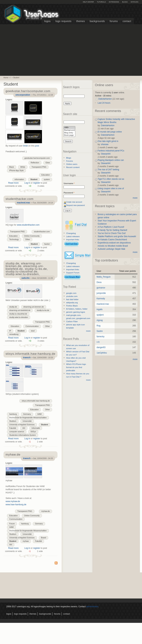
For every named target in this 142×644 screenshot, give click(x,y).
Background (69, 130)
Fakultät (13, 428)
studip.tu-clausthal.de (18, 314)
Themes (81, 21)
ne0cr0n (26, 278)
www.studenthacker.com (28, 225)
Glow (48, 163)
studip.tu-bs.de (43, 310)
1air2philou (102, 353)
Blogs (125, 2)
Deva (99, 282)
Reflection (35, 163)
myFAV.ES (134, 2)
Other (28, 239)
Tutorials (101, 2)
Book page (69, 135)
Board (44, 538)
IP (10, 331)
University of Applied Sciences (22, 425)
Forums (114, 21)
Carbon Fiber (72, 321)
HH (24, 428)
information (19, 179)
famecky (101, 337)
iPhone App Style (16, 170)
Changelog (71, 233)
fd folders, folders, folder (77, 309)
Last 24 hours (104, 103)
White (23, 167)
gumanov (101, 288)
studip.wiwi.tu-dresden (19, 317)
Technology (14, 239)
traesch (27, 358)
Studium (13, 421)
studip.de (13, 307)
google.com (71, 293)
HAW (40, 414)
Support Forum (73, 273)
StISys (33, 432)
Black (12, 167)
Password (69, 193)
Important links (73, 240)
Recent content (73, 167)
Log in (27, 183)
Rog (99, 326)
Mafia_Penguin (104, 277)
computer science (17, 432)
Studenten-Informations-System (23, 435)
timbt (26, 146)
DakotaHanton (105, 99)
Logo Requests (63, 21)
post (37, 146)
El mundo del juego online (110, 132)
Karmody (101, 299)
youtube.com (72, 296)
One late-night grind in (108, 141)
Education (46, 175)
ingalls (100, 309)
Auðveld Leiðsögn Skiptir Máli (111, 249)
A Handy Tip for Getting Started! (112, 230)
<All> (69, 128)
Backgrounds (97, 21)
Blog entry (69, 133)
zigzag (100, 320)
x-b (98, 342)
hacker (47, 244)
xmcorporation (23, 95)
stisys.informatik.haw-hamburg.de (36, 401)
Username (69, 183)
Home (6, 78)
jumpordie (101, 293)
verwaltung (14, 334)
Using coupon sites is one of (111, 188)
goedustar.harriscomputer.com (37, 158)
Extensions (114, 2)
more (88, 331)
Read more (13, 183)
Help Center (88, 2)
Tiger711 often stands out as (111, 179)
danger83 (101, 347)
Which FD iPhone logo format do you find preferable (76, 367)
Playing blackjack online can (111, 160)
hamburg (13, 414)
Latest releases (73, 236)
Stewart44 (106, 154)
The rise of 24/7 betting (108, 170)
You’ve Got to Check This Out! (112, 233)
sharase (105, 144)
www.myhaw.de (13, 501)
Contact (127, 21)
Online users (72, 164)
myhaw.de (45, 511)
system (47, 179)
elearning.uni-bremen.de (34, 307)
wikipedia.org (72, 303)
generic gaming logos (76, 312)
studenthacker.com (42, 232)
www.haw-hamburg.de (16, 505)
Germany (27, 414)
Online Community (32, 236)
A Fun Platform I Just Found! (111, 227)
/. (11, 78)
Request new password (76, 205)
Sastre (100, 331)
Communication (32, 326)
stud (33, 331)
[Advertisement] (71, 50)
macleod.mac (24, 203)
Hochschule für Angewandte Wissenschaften (28, 418)
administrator (92, 607)
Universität (27, 421)
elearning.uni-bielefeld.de (20, 310)
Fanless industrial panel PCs (111, 151)
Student (16, 78)
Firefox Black (72, 306)
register (37, 183)
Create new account (74, 202)
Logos (47, 21)
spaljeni (100, 315)
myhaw (26, 541)
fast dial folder (72, 299)
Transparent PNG (39, 167)
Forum (12, 524)
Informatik (36, 428)
